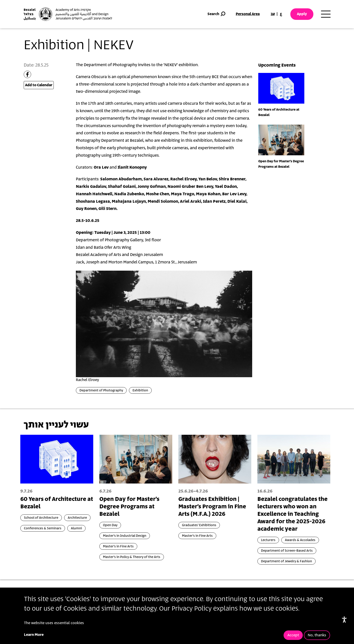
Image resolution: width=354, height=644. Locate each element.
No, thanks (317, 635)
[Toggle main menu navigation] (326, 14)
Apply (302, 14)
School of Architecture (41, 518)
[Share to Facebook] (27, 74)
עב (273, 14)
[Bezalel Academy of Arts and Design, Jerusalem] (68, 14)
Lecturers (268, 540)
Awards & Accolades (300, 540)
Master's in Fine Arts (118, 546)
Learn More (34, 635)
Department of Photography (101, 390)
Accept (293, 635)
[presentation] (281, 88)
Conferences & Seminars (43, 528)
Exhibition (140, 390)
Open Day (110, 525)
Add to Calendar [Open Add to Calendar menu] (39, 85)
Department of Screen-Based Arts (287, 551)
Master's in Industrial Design (125, 536)
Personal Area (248, 14)
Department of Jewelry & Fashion (286, 561)
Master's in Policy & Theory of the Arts (132, 557)
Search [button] (217, 14)
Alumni (76, 528)
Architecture (77, 518)
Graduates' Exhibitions (199, 525)
